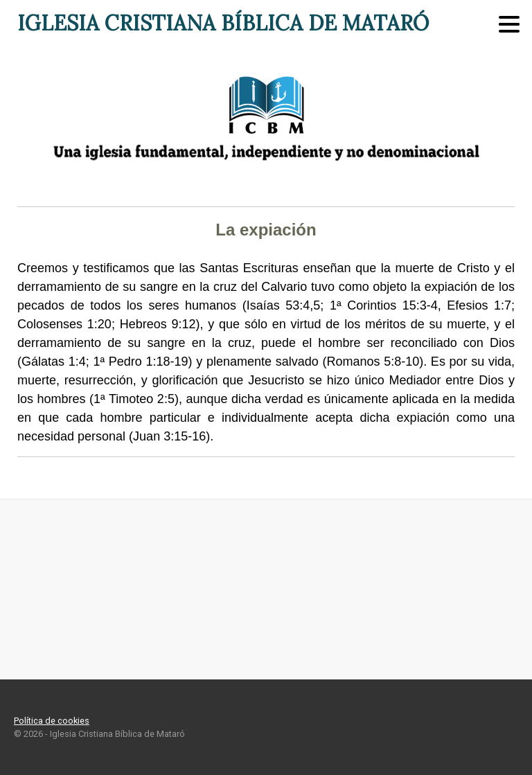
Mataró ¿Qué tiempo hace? (266, 589)
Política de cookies (52, 721)
